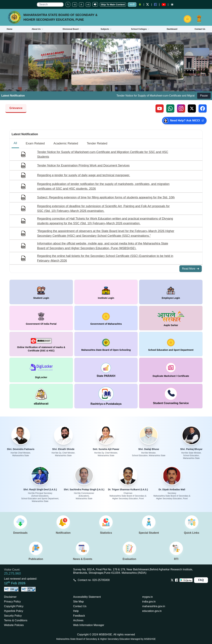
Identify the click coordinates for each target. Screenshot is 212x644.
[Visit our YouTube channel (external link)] (160, 108)
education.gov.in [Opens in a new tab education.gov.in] (152, 611)
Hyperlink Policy (14, 611)
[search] (50, 5)
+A (88, 5)
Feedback (79, 616)
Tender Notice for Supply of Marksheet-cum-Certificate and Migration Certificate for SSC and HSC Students (103, 154)
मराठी (132, 5)
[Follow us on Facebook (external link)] (203, 108)
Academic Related (66, 143)
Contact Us (80, 606)
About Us (37, 29)
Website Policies (14, 625)
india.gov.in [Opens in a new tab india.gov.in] (149, 602)
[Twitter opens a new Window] (148, 4)
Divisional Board (72, 29)
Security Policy (13, 616)
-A (75, 5)
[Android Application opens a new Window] (140, 5)
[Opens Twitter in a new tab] (172, 580)
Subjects (106, 29)
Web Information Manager (89, 625)
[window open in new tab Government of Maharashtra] (106, 318)
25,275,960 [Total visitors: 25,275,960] (12, 573)
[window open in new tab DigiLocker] (41, 370)
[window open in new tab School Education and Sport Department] (171, 344)
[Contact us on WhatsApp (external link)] (170, 108)
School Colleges (140, 29)
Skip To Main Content (113, 5)
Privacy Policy (12, 602)
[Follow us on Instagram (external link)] (181, 108)
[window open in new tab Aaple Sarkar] (171, 318)
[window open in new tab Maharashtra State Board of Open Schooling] (106, 344)
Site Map (78, 602)
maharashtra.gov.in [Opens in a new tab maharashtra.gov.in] (154, 606)
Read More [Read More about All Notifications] (191, 269)
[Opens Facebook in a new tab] (177, 580)
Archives (78, 620)
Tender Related (97, 143)
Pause (204, 96)
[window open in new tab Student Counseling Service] (171, 396)
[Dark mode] (172, 5)
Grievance (16, 108)
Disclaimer (10, 597)
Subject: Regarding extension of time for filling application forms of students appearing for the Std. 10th (106, 197)
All (15, 143)
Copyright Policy (14, 606)
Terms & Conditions (16, 620)
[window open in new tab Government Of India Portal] (41, 318)
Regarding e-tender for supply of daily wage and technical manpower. (84, 175)
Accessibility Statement (87, 597)
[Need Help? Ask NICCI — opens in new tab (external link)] (184, 121)
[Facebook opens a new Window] (156, 4)
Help (76, 611)
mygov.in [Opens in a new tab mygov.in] (148, 597)
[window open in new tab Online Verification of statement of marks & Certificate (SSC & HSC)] (41, 344)
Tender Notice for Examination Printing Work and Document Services (83, 165)
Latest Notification (25, 134)
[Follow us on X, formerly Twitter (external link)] (192, 108)
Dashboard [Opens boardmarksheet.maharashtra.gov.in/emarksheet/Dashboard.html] (172, 29)
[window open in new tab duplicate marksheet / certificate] (171, 370)
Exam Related (35, 143)
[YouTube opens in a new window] (164, 5)
